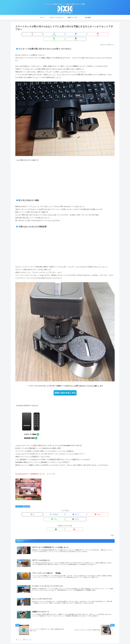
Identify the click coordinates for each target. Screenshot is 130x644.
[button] (107, 34)
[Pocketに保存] (73, 34)
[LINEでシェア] (90, 34)
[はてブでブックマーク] (57, 34)
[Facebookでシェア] (40, 34)
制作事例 (27, 502)
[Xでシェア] (23, 34)
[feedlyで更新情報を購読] (63, 520)
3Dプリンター (19, 502)
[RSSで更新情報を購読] (67, 520)
